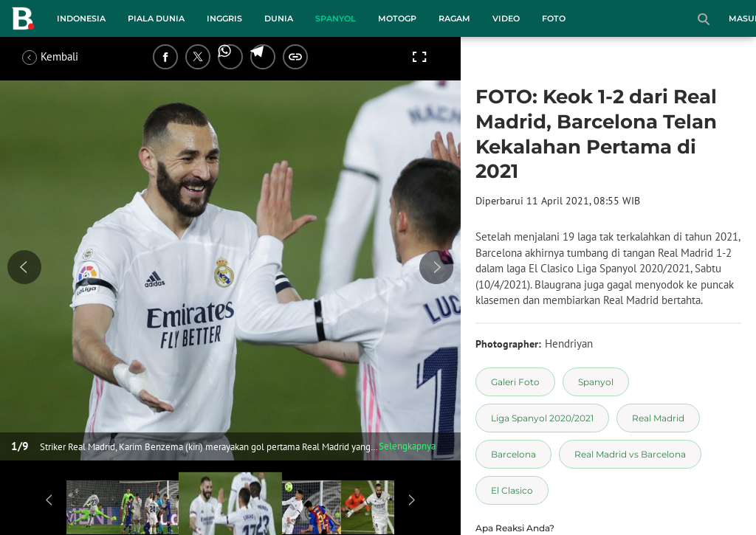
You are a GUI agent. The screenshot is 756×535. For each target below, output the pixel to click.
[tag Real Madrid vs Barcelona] (630, 454)
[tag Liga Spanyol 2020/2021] (542, 418)
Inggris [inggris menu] (224, 18)
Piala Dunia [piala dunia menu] (156, 18)
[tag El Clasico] (512, 490)
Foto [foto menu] (554, 18)
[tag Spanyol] (596, 382)
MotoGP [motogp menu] (397, 18)
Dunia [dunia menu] (279, 18)
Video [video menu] (506, 18)
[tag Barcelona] (513, 454)
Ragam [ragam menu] (454, 18)
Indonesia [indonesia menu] (81, 18)
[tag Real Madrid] (658, 418)
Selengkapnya (407, 446)
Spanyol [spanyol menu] (336, 18)
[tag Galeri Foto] (515, 382)
